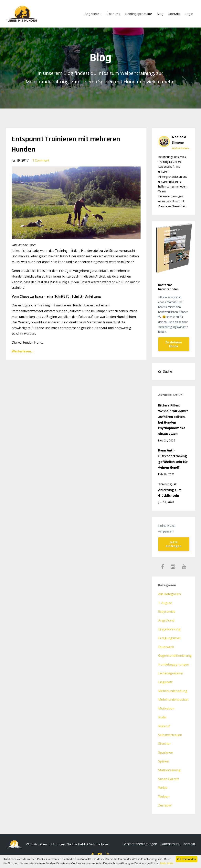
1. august (165, 603)
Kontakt (174, 14)
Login (189, 14)
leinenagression (171, 673)
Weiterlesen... (23, 351)
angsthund (166, 620)
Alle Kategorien (169, 594)
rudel (162, 717)
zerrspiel (165, 805)
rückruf (164, 726)
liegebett (165, 682)
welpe (163, 788)
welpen (164, 796)
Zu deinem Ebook (174, 344)
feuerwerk (166, 647)
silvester (164, 744)
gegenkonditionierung (175, 656)
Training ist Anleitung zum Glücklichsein (170, 490)
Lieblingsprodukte (138, 14)
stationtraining (169, 770)
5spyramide (167, 611)
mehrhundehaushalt (173, 700)
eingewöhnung (169, 629)
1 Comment (41, 160)
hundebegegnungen (174, 664)
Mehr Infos (167, 863)
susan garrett (169, 779)
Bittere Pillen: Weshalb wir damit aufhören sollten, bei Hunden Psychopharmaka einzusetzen (173, 419)
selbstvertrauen (170, 735)
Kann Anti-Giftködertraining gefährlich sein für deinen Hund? (173, 459)
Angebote (92, 14)
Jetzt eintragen (174, 544)
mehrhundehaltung (173, 691)
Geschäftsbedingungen (138, 844)
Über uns (113, 14)
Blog (160, 14)
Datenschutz (169, 844)
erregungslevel (169, 638)
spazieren (166, 752)
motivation (166, 708)
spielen (164, 761)
